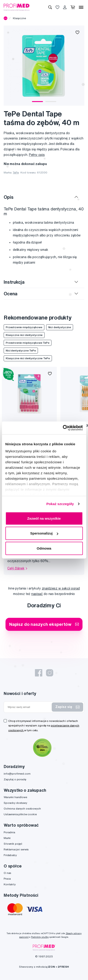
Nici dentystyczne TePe (21, 350)
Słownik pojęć (13, 844)
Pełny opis (37, 155)
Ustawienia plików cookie (20, 814)
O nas (7, 873)
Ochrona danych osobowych (22, 808)
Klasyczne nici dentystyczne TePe (28, 358)
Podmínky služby (40, 937)
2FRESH (63, 967)
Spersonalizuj (44, 533)
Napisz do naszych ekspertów (44, 624)
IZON (51, 967)
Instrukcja (14, 282)
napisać (37, 594)
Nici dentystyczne (60, 327)
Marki (7, 838)
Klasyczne (19, 18)
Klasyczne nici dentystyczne (24, 335)
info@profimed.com (17, 774)
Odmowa (44, 548)
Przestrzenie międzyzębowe (24, 327)
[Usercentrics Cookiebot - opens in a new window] (63, 428)
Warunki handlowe (15, 797)
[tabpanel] (44, 66)
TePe (16, 172)
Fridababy (10, 855)
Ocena (11, 294)
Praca (7, 879)
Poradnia (9, 832)
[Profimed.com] (17, 7)
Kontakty (10, 884)
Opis (9, 197)
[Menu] (81, 7)
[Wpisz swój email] (29, 707)
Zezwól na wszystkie (44, 518)
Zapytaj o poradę (15, 779)
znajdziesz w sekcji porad (61, 588)
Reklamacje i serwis (16, 849)
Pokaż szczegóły (60, 504)
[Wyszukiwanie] (50, 7)
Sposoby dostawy (15, 803)
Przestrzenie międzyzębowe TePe (28, 343)
